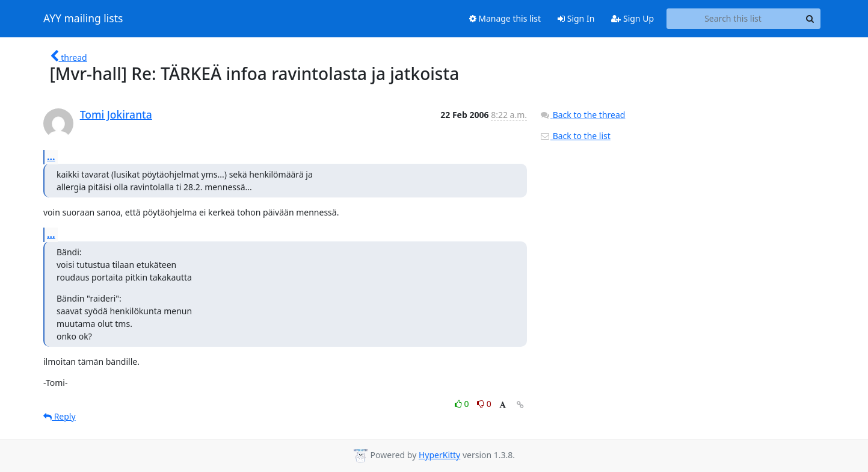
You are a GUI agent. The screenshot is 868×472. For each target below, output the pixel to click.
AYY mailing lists (83, 19)
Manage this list (505, 18)
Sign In (576, 18)
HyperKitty (439, 455)
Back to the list (575, 136)
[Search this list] (733, 19)
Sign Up (633, 18)
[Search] (810, 19)
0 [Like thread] (463, 404)
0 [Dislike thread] (484, 404)
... (51, 157)
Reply (60, 416)
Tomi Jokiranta (116, 114)
